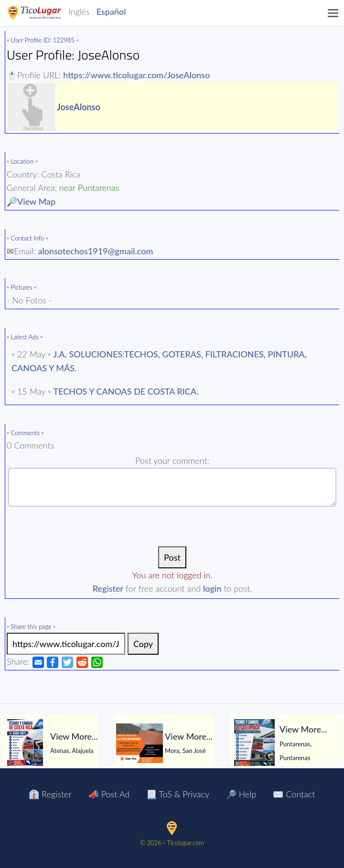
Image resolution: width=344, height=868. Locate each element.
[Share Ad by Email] (38, 661)
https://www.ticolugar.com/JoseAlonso (136, 75)
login (212, 588)
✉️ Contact (294, 794)
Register (108, 588)
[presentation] (172, 528)
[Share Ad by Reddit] (82, 661)
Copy (143, 644)
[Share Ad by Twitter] (67, 661)
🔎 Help (241, 794)
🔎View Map (31, 201)
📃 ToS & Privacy (178, 794)
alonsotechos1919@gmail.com (96, 251)
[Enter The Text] (172, 487)
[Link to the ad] (66, 644)
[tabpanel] (57, 743)
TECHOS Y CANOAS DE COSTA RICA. (126, 391)
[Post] (172, 557)
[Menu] (333, 13)
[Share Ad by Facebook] (53, 661)
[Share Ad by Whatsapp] (97, 661)
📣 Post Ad (109, 794)
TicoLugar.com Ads (44, 13)
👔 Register (50, 794)
